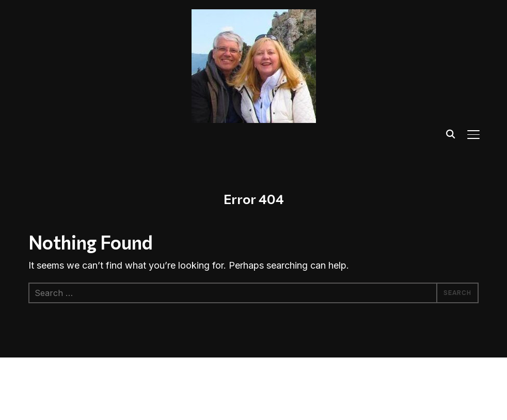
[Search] (451, 133)
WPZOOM (99, 396)
